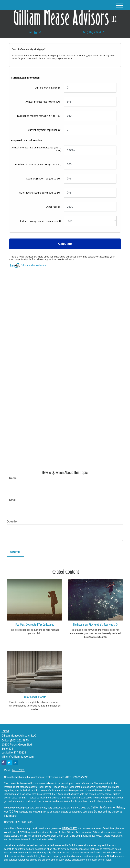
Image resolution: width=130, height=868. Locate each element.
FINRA (66, 828)
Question (12, 522)
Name (13, 478)
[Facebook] (40, 33)
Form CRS (18, 770)
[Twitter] (31, 33)
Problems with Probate (35, 697)
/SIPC (73, 828)
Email (13, 500)
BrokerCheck (80, 777)
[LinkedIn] (36, 33)
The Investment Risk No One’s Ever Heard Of (95, 624)
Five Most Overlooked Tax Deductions (35, 624)
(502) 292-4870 (94, 32)
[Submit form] (15, 552)
